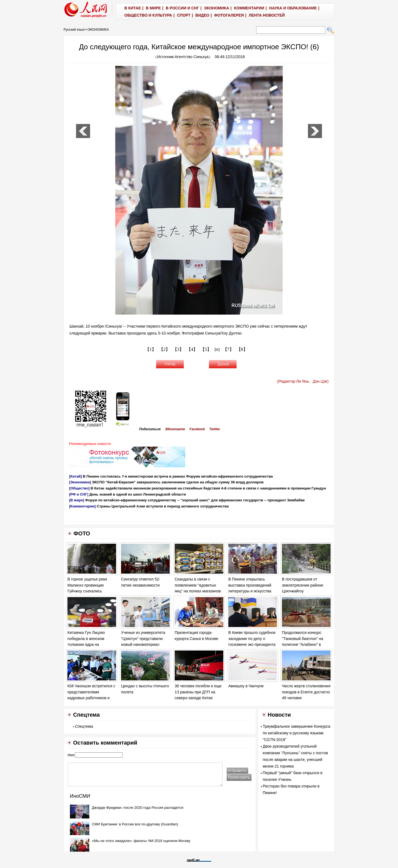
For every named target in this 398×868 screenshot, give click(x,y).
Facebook (197, 429)
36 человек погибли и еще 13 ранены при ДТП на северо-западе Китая (198, 692)
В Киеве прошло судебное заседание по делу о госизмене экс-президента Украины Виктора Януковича (252, 644)
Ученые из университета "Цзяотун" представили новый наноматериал (143, 638)
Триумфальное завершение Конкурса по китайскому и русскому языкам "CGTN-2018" (297, 733)
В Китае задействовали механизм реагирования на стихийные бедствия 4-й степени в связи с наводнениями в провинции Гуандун (208, 488)
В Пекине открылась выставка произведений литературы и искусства (250, 585)
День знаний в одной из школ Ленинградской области (138, 494)
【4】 (192, 349)
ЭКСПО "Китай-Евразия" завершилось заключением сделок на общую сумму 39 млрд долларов (178, 482)
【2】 (164, 349)
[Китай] (75, 476)
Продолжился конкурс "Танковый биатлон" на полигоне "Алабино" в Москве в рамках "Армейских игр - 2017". (303, 644)
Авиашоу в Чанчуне (246, 686)
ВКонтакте (175, 429)
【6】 (217, 350)
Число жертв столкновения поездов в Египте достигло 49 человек (306, 692)
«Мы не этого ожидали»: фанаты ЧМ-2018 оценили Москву (141, 841)
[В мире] (77, 500)
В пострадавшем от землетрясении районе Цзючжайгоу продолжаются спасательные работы (303, 591)
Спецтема (84, 726)
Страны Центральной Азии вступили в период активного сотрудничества (163, 506)
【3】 (178, 349)
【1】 (151, 349)
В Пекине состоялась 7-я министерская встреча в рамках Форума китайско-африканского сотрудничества (178, 476)
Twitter (215, 429)
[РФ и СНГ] (79, 494)
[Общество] (79, 488)
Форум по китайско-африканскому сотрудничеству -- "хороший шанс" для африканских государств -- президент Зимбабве (195, 500)
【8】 (242, 349)
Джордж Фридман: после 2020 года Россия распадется (138, 808)
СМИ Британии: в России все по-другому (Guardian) (135, 824)
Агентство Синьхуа (192, 57)
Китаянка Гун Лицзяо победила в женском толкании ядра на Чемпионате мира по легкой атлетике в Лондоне (92, 644)
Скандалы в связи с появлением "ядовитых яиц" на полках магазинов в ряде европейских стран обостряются (198, 591)
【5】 (206, 349)
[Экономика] (80, 482)
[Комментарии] (82, 506)
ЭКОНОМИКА (98, 30)
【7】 (228, 349)
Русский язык (74, 30)
